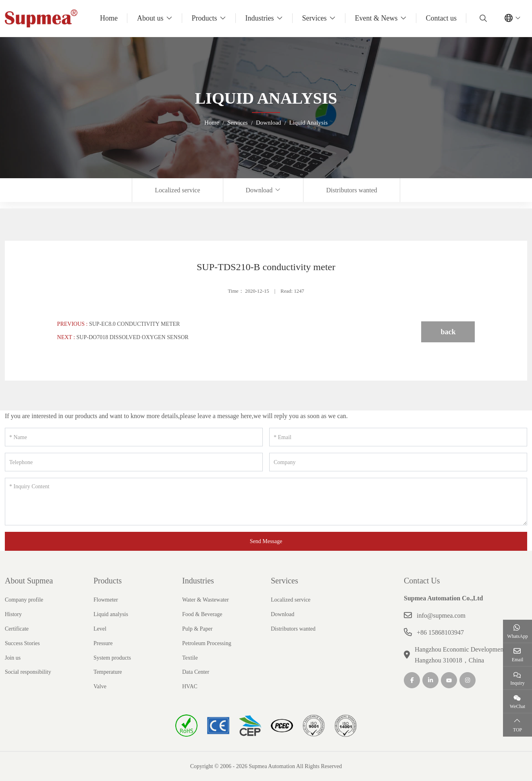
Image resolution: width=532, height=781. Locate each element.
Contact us (442, 18)
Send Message (266, 541)
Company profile (24, 600)
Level (100, 629)
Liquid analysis (111, 614)
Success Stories (22, 643)
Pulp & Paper (197, 629)
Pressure (103, 643)
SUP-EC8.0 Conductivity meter (134, 324)
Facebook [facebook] (412, 680)
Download (259, 190)
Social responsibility (28, 672)
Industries (260, 18)
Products (205, 18)
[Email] (398, 437)
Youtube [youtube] (449, 680)
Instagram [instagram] (468, 680)
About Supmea (29, 581)
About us (150, 18)
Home (109, 18)
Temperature (108, 672)
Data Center (196, 672)
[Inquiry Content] (266, 502)
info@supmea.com (441, 615)
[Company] (398, 462)
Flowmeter (106, 600)
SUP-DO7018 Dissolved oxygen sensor (133, 337)
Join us (13, 658)
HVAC (190, 686)
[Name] (134, 437)
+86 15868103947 (440, 632)
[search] (482, 18)
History (13, 614)
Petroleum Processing (207, 643)
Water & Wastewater (206, 600)
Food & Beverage (202, 614)
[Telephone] (134, 462)
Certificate (17, 629)
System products (112, 658)
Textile (190, 658)
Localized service (177, 190)
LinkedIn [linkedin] (430, 680)
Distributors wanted (352, 190)
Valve (100, 686)
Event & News (376, 18)
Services (315, 18)
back (448, 332)
